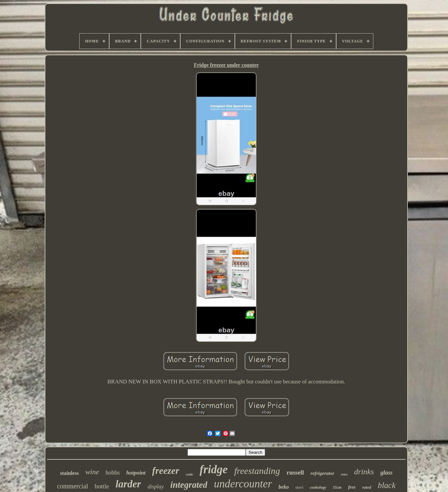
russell (295, 472)
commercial (72, 486)
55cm (337, 487)
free (352, 487)
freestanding (257, 471)
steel (299, 487)
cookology (318, 487)
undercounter (243, 484)
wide (189, 474)
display (156, 487)
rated (367, 487)
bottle (102, 486)
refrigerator (323, 473)
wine (92, 472)
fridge (214, 469)
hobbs (113, 473)
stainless (69, 473)
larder (128, 484)
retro (344, 474)
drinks (364, 472)
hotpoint (136, 473)
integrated (189, 485)
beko (284, 487)
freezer (166, 471)
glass (386, 473)
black (386, 485)
